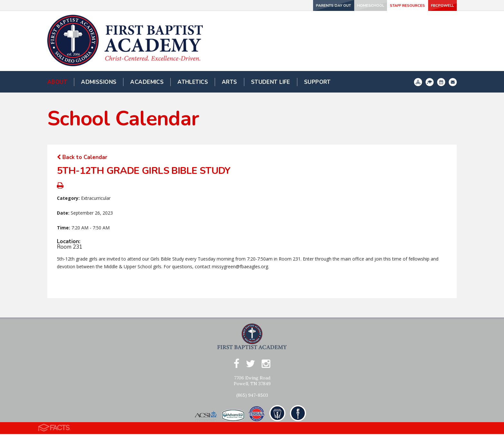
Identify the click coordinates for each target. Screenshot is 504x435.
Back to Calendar (82, 157)
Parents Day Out (292, 5)
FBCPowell (436, 5)
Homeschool (340, 5)
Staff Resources (388, 5)
